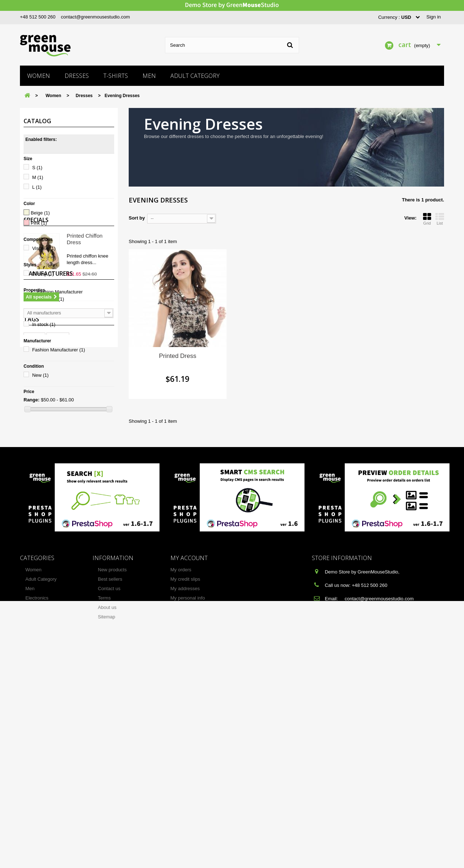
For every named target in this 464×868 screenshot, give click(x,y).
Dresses (77, 76)
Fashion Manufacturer (59, 350)
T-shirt (34, 631)
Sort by (137, 218)
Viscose (44, 248)
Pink (39, 223)
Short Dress (48, 299)
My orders (181, 790)
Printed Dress (178, 356)
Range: (32, 400)
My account (189, 778)
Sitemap (107, 837)
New (41, 375)
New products (112, 790)
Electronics (37, 818)
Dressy (43, 274)
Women (39, 76)
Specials (36, 442)
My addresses (185, 808)
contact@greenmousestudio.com (95, 17)
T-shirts (116, 76)
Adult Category (195, 76)
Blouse (58, 631)
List (440, 219)
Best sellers (110, 799)
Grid (427, 219)
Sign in (434, 17)
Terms (104, 818)
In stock (44, 324)
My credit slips (185, 799)
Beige (40, 213)
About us (107, 827)
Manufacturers (48, 548)
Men (149, 76)
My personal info (188, 818)
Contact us (109, 808)
